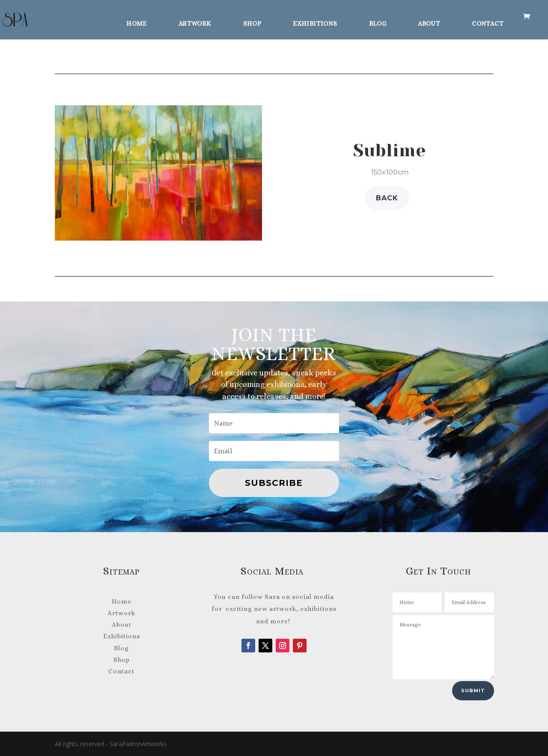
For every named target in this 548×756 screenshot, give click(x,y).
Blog (378, 21)
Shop (252, 21)
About (429, 21)
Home (137, 21)
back (387, 198)
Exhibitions (315, 21)
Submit (473, 691)
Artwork (195, 21)
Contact (488, 21)
